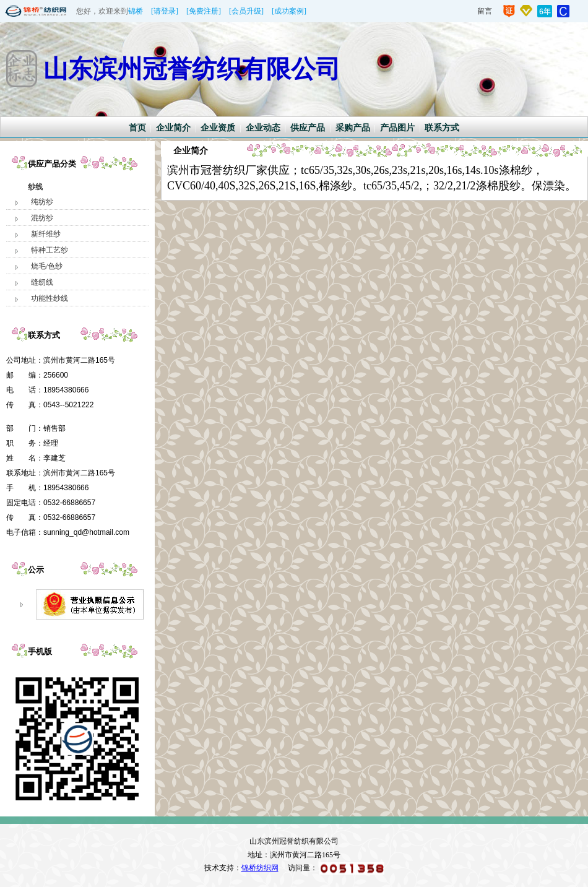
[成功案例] (289, 11)
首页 (137, 128)
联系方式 (442, 128)
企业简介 (173, 128)
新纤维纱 (46, 234)
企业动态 (263, 128)
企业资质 (218, 128)
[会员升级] (246, 11)
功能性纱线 (50, 298)
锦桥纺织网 (260, 868)
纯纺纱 (42, 202)
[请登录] (165, 11)
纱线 (35, 187)
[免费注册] (204, 11)
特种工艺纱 (50, 250)
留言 (485, 11)
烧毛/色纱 (47, 266)
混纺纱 (42, 218)
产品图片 (397, 128)
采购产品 (353, 128)
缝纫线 (42, 282)
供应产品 (308, 128)
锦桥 (136, 11)
